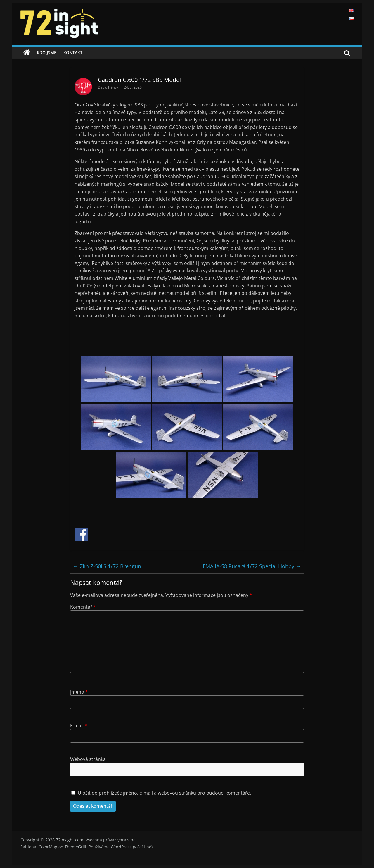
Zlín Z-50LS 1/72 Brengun (107, 566)
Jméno (79, 692)
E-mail (79, 726)
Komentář (83, 607)
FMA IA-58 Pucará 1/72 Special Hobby (252, 566)
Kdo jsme (47, 52)
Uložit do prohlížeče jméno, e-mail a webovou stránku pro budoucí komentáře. (164, 793)
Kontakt (73, 52)
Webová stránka (88, 759)
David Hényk (109, 87)
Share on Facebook (81, 534)
